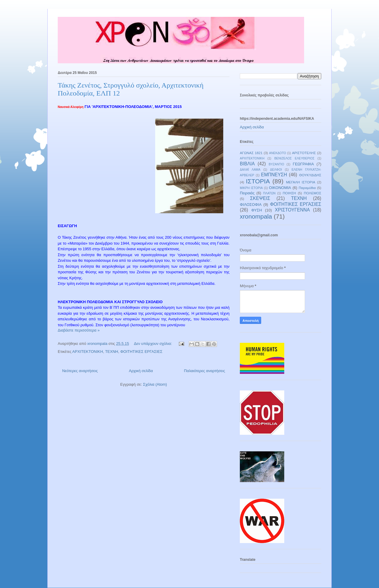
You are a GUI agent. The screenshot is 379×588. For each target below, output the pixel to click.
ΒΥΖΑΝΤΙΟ (277, 164)
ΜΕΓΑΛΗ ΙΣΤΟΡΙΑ (301, 182)
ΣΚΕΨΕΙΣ (260, 198)
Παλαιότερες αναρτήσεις (204, 371)
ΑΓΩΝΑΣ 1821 (251, 153)
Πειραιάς (247, 193)
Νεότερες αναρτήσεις (80, 371)
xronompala (256, 216)
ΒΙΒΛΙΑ (247, 164)
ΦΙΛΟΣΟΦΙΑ (251, 205)
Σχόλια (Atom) (155, 384)
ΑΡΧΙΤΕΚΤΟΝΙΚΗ (88, 352)
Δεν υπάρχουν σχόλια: (153, 344)
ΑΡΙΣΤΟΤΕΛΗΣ (304, 153)
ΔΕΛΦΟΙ (276, 170)
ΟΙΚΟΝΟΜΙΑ (280, 188)
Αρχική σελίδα (141, 371)
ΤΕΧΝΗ (112, 352)
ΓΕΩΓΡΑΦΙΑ (303, 164)
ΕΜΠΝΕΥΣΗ (274, 175)
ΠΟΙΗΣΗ (289, 193)
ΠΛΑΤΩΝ (269, 193)
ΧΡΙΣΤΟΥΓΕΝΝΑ (292, 210)
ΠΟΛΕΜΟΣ (313, 193)
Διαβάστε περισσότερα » (79, 330)
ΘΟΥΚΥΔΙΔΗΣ (310, 175)
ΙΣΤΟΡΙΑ (258, 181)
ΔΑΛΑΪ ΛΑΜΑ (250, 170)
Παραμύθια (307, 188)
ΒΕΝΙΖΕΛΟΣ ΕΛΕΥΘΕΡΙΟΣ (294, 158)
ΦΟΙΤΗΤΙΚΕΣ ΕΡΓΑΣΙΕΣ (141, 352)
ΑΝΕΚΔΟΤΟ (278, 153)
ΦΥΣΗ (257, 210)
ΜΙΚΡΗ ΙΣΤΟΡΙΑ (251, 188)
